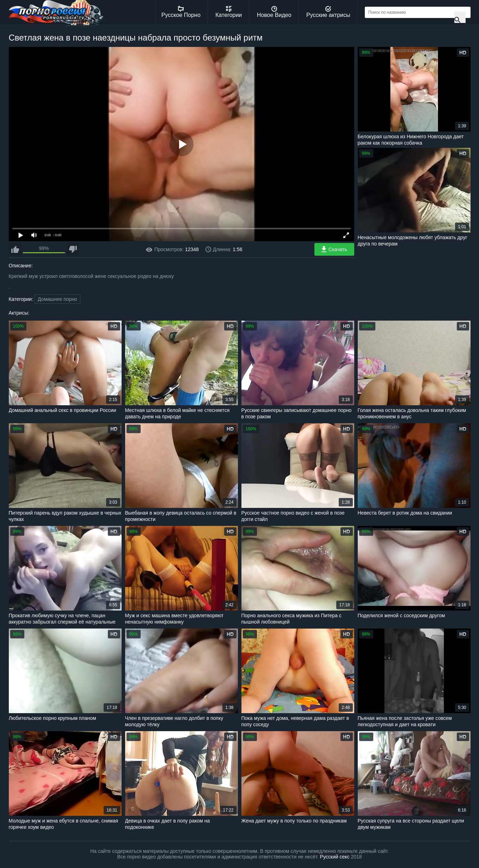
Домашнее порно (57, 299)
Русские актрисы (328, 12)
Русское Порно (181, 12)
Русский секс (335, 857)
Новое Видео (274, 12)
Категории (229, 12)
